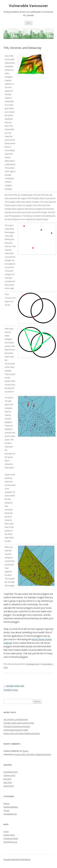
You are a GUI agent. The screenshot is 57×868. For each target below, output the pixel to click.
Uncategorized (32, 664)
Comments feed (11, 838)
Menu (29, 23)
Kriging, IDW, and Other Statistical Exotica (22, 733)
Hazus (6, 803)
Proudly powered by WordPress (17, 859)
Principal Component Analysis (17, 726)
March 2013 (9, 786)
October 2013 (9, 775)
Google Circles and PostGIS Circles (19, 723)
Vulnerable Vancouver (28, 6)
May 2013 (8, 782)
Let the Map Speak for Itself (16, 730)
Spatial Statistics (11, 807)
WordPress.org (10, 842)
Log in (6, 831)
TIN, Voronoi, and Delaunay (16, 719)
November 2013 (11, 772)
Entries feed (9, 835)
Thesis (25, 751)
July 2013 (7, 779)
